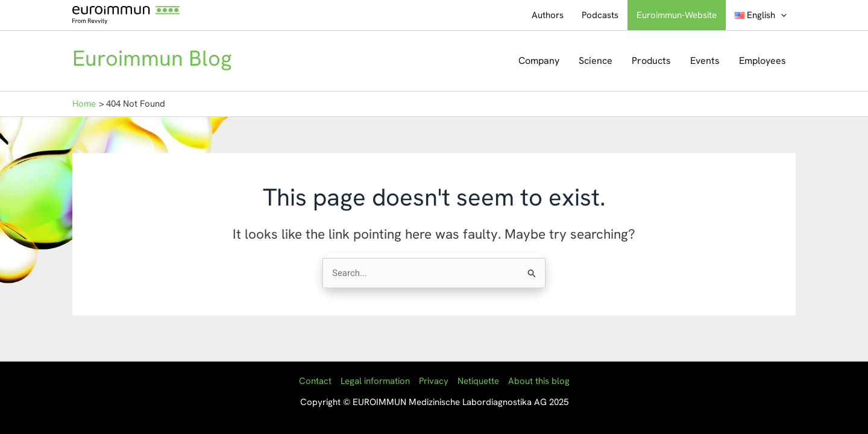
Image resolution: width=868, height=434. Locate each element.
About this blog (539, 381)
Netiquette (478, 381)
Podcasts (600, 15)
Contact (315, 381)
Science (596, 61)
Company (539, 61)
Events (705, 61)
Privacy (434, 381)
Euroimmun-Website (677, 15)
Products (651, 61)
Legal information (375, 381)
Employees (763, 61)
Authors (548, 15)
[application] (781, 15)
